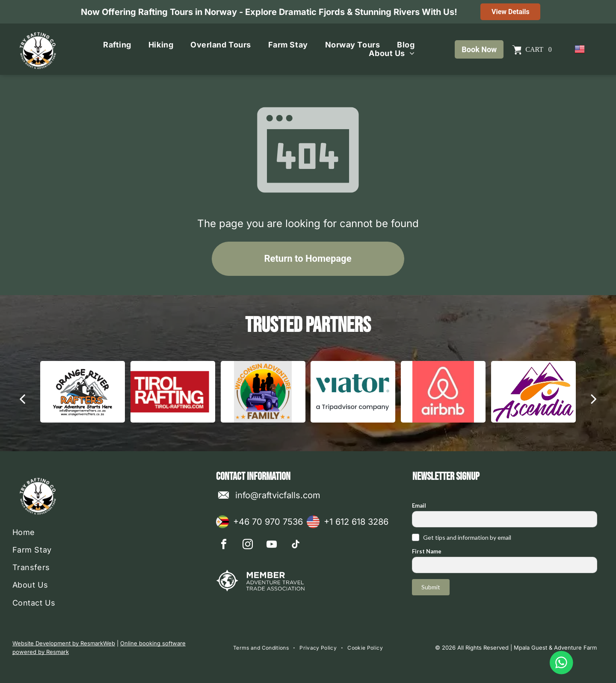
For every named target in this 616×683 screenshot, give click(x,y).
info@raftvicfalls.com (278, 495)
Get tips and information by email (467, 537)
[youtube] (272, 546)
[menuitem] (117, 45)
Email (419, 506)
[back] (22, 399)
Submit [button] (431, 587)
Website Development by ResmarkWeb (64, 643)
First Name (427, 551)
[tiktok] (296, 546)
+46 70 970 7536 (268, 522)
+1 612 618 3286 (356, 522)
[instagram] (248, 546)
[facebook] (224, 546)
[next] (594, 399)
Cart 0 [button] (538, 49)
